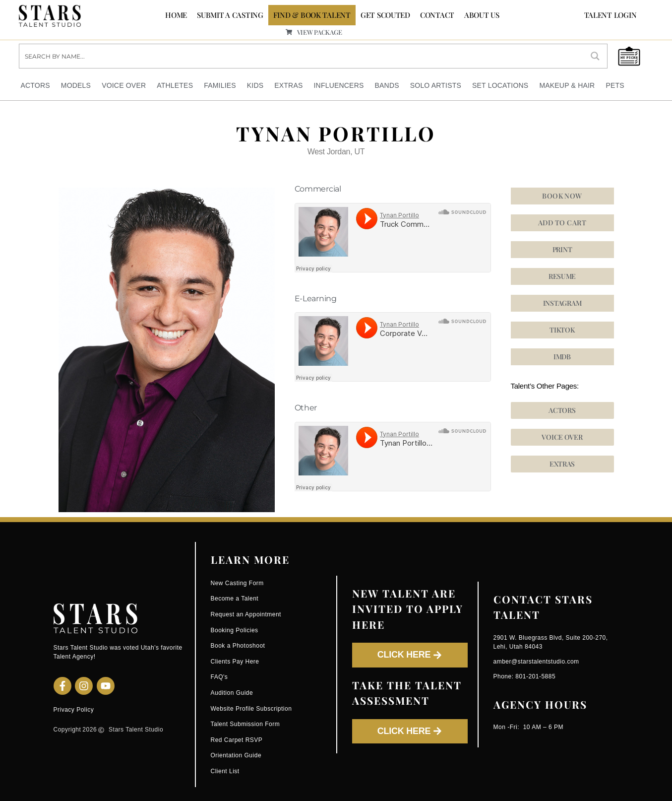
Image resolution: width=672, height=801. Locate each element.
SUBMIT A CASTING (230, 15)
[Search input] (302, 56)
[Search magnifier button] (595, 56)
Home (176, 15)
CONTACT (437, 15)
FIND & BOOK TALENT (312, 15)
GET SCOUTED (385, 15)
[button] (562, 330)
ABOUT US (482, 15)
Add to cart (562, 222)
